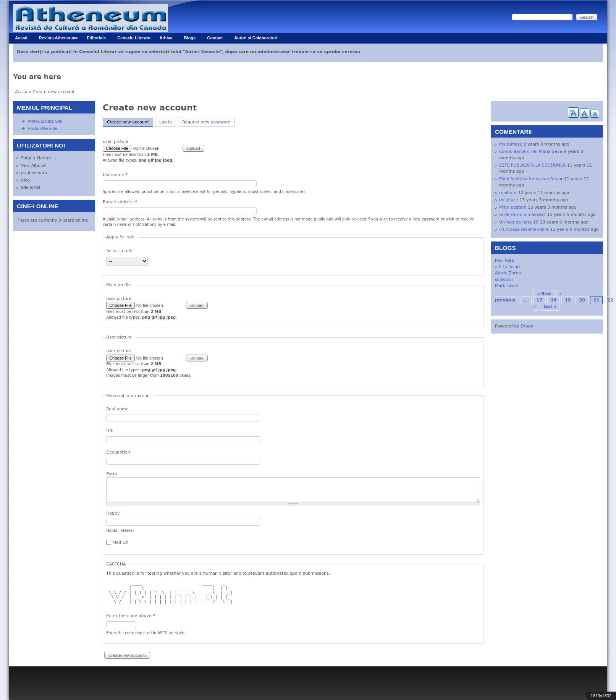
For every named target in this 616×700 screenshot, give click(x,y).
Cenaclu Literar (131, 40)
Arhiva (166, 38)
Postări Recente (42, 128)
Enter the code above (130, 616)
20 (582, 300)
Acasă (21, 38)
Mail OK (121, 542)
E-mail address (120, 202)
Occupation (118, 452)
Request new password (206, 122)
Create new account (130, 121)
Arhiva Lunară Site (45, 121)
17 (539, 300)
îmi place (509, 200)
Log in (166, 122)
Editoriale (96, 38)
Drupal (528, 326)
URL (110, 431)
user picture (119, 299)
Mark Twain (507, 286)
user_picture (116, 142)
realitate (508, 193)
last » (550, 307)
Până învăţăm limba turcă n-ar (531, 179)
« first (544, 294)
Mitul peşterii (513, 207)
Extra (112, 474)
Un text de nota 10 (519, 222)
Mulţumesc (511, 144)
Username (115, 175)
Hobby (113, 513)
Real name (117, 409)
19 (568, 300)
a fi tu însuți (508, 267)
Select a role (119, 251)
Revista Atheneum (56, 40)
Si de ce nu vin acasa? (522, 215)
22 (610, 300)
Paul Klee (504, 260)
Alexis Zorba (508, 273)
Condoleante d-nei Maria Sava (531, 152)
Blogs (190, 38)
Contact (215, 38)
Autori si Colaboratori (256, 38)
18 (554, 300)
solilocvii (504, 280)
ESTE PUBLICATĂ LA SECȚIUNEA (533, 165)
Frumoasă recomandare (524, 229)
